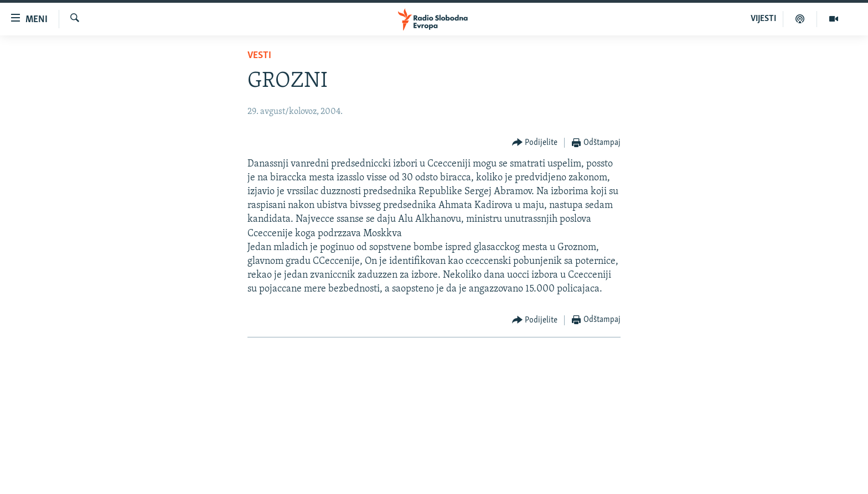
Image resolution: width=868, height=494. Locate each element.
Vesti (259, 56)
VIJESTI (763, 19)
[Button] (535, 143)
